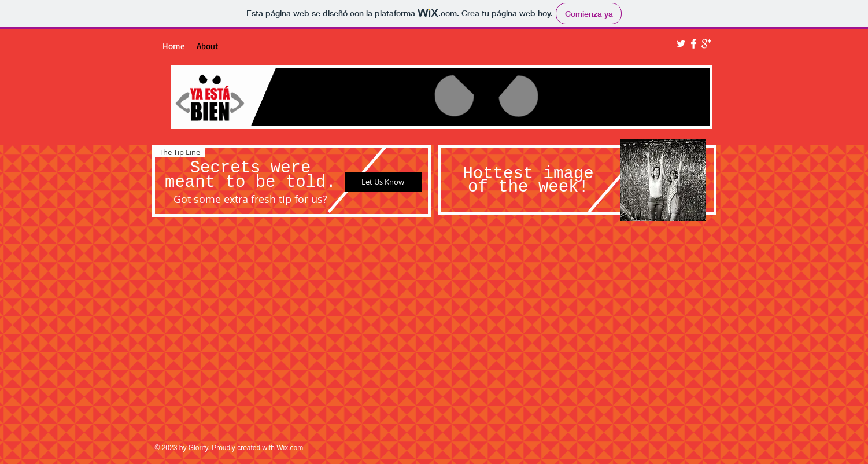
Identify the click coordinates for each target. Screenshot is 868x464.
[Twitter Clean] (681, 44)
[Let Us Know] (383, 182)
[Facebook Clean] (694, 44)
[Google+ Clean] (706, 44)
